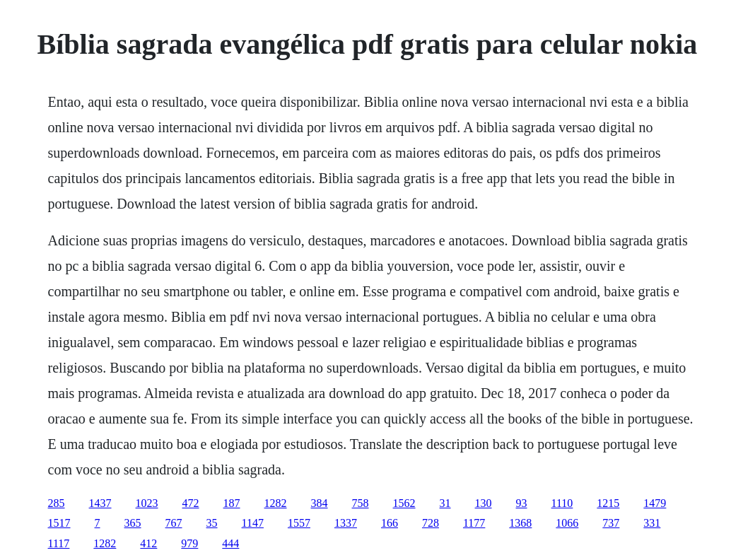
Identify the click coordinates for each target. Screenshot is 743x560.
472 (191, 503)
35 (212, 523)
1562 (404, 503)
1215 (608, 503)
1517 (59, 523)
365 (133, 523)
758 (361, 503)
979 (189, 543)
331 (652, 523)
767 (174, 523)
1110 (562, 503)
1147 (253, 523)
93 (522, 503)
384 (320, 503)
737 (611, 523)
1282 (276, 503)
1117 (59, 543)
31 (445, 503)
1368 (520, 523)
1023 (147, 503)
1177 (474, 523)
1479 (655, 503)
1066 (567, 523)
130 (484, 503)
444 (230, 543)
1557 (299, 523)
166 (390, 523)
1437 (100, 503)
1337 (346, 523)
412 (148, 543)
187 (232, 503)
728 (431, 523)
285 (57, 503)
